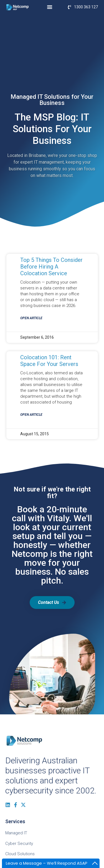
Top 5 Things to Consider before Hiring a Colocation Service (51, 267)
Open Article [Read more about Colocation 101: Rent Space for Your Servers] (31, 415)
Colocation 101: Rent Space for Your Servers (49, 361)
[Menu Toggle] (50, 7)
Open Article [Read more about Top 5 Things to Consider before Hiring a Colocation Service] (31, 318)
